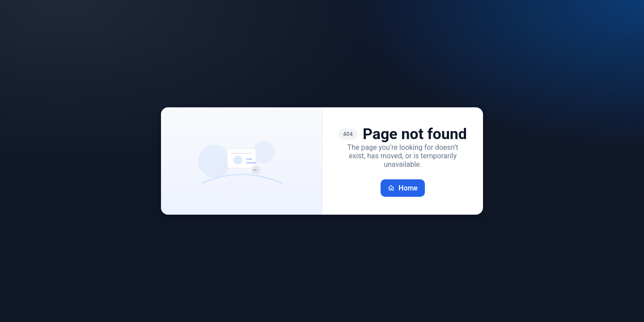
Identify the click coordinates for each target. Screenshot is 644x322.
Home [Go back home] (403, 188)
